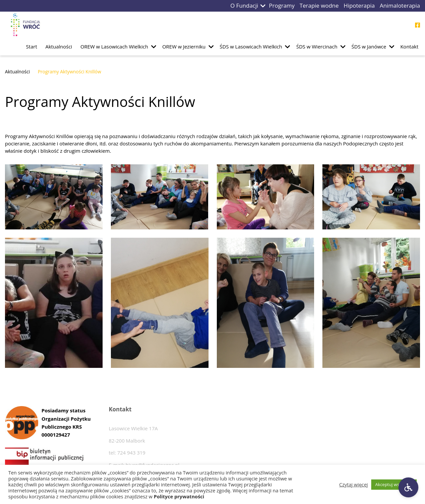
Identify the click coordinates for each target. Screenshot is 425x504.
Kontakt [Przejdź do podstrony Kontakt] (409, 46)
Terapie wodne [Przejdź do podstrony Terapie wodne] (319, 5)
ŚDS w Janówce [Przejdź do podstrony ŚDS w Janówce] (369, 46)
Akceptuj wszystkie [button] (394, 484)
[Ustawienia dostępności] (408, 487)
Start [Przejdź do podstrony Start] (31, 46)
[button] (263, 6)
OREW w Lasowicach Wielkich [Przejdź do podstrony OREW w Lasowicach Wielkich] (114, 46)
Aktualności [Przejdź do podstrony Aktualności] (59, 46)
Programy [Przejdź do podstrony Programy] (282, 5)
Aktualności (17, 72)
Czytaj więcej (354, 484)
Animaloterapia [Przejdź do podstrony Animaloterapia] (400, 5)
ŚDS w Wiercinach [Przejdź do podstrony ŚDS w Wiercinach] (317, 46)
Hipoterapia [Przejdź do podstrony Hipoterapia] (359, 5)
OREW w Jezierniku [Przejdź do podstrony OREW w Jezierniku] (184, 46)
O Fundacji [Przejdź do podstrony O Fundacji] (244, 5)
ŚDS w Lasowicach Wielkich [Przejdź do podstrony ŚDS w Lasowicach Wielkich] (251, 46)
